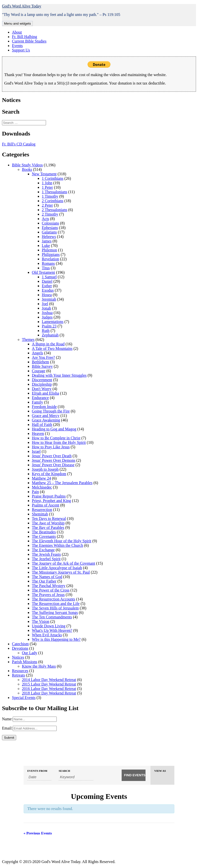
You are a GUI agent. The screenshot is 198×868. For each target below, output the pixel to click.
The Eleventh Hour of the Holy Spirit (62, 541)
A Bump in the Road (48, 344)
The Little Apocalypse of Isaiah (57, 568)
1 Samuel (49, 277)
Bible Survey (42, 366)
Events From (37, 771)
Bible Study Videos (27, 165)
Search (64, 771)
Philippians (51, 254)
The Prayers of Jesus (48, 595)
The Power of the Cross (51, 590)
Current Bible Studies (29, 41)
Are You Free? (43, 357)
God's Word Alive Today (22, 6)
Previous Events (38, 833)
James (47, 241)
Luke (46, 246)
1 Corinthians (53, 178)
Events (17, 46)
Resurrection (42, 510)
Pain (35, 492)
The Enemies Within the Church (57, 545)
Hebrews (49, 237)
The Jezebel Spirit (46, 559)
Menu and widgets (17, 23)
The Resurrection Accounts (53, 599)
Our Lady (30, 653)
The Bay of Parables (48, 527)
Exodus (48, 290)
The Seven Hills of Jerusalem (55, 608)
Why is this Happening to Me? (56, 639)
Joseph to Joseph (45, 469)
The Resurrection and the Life (56, 604)
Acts (45, 219)
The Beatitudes (44, 532)
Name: (7, 719)
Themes (28, 340)
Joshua (47, 313)
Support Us (21, 50)
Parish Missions (25, 662)
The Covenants (44, 536)
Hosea (47, 295)
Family (37, 402)
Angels (37, 353)
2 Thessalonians (54, 210)
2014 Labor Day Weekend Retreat (49, 680)
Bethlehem (40, 362)
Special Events (24, 698)
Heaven (38, 434)
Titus (46, 268)
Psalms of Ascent (46, 505)
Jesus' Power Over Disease (53, 465)
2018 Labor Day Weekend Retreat (49, 693)
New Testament (44, 174)
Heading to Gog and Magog (54, 429)
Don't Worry (42, 389)
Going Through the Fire (51, 411)
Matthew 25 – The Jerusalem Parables (62, 483)
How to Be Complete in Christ (56, 438)
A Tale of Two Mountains (52, 348)
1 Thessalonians (54, 192)
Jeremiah (49, 299)
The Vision (41, 621)
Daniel (47, 281)
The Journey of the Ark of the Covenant (64, 563)
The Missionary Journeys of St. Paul (61, 572)
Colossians (50, 223)
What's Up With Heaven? (52, 630)
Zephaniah (50, 335)
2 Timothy (50, 214)
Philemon (49, 250)
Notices (18, 657)
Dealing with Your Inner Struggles (59, 375)
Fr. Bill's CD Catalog (19, 144)
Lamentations (53, 322)
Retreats (18, 675)
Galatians (49, 232)
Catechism (20, 644)
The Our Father (44, 581)
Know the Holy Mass (39, 666)
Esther (47, 286)
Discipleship (42, 384)
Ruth (46, 331)
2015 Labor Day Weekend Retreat (49, 684)
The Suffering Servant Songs (55, 613)
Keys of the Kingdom (49, 474)
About (17, 32)
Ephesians (50, 228)
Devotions (20, 648)
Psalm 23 (49, 326)
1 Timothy (50, 196)
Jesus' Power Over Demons (54, 460)
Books (27, 169)
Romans (48, 263)
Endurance (40, 398)
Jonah (46, 308)
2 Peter (47, 205)
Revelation (50, 259)
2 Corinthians (53, 201)
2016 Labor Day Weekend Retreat (49, 689)
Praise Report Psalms (49, 496)
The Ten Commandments (52, 617)
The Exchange (43, 550)
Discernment (42, 380)
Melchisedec (42, 487)
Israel (36, 451)
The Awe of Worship (48, 523)
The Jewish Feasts (46, 554)
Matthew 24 (41, 478)
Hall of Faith (42, 425)
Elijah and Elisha (45, 393)
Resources (20, 671)
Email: (7, 728)
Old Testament (43, 272)
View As (160, 771)
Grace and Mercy (46, 416)
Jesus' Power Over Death (52, 456)
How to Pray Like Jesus (51, 447)
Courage (39, 371)
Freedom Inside (44, 407)
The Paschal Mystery (49, 586)
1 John (47, 183)
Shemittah (40, 514)
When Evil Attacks (47, 635)
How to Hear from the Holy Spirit (59, 442)
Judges (47, 317)
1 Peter (47, 187)
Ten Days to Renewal (49, 519)
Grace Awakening (46, 420)
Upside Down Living (49, 626)
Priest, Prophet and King (51, 501)
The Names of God (47, 577)
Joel (45, 304)
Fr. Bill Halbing (25, 37)
